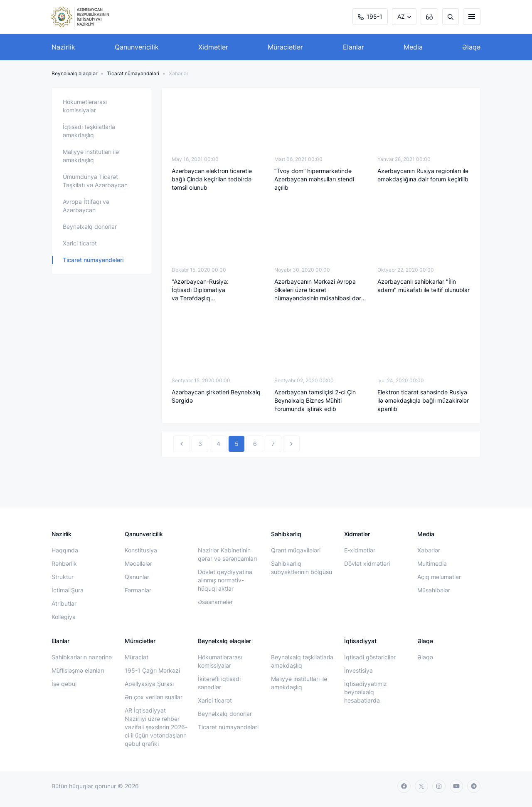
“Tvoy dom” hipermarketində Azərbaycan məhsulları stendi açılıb (314, 179)
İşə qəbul (64, 684)
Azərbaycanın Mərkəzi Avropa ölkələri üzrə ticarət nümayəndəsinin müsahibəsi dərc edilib (319, 290)
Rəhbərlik (64, 563)
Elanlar (353, 47)
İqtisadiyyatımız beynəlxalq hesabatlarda (366, 692)
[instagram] (439, 786)
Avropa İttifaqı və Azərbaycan (86, 206)
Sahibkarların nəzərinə (82, 657)
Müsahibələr (434, 590)
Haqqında (65, 550)
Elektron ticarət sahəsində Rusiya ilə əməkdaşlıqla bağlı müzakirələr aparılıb (423, 400)
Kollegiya (64, 617)
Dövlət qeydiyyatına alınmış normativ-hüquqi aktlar (225, 580)
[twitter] (421, 786)
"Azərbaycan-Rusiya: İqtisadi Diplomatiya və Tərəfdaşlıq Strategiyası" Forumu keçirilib (211, 290)
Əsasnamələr (215, 602)
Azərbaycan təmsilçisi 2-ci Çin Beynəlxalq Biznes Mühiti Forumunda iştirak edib (315, 400)
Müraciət (137, 657)
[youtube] (456, 786)
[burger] (472, 17)
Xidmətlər (213, 47)
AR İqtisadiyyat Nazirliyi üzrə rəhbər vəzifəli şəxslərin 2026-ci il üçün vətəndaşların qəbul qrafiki (156, 727)
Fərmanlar (138, 590)
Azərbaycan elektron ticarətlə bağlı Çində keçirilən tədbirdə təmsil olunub (212, 179)
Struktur (63, 577)
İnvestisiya (358, 670)
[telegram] (474, 786)
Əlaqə (471, 47)
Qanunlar (137, 577)
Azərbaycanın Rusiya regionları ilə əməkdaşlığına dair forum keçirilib (423, 175)
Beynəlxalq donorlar (90, 227)
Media (413, 47)
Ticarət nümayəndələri (133, 73)
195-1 (370, 16)
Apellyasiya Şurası (149, 684)
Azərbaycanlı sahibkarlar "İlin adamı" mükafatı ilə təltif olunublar (424, 286)
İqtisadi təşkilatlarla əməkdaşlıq (89, 131)
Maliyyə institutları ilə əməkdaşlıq (91, 156)
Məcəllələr (138, 563)
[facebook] (404, 786)
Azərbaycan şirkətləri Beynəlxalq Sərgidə (216, 396)
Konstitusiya (141, 550)
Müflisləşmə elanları (78, 670)
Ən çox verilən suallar (154, 697)
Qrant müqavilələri (296, 550)
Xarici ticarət (80, 243)
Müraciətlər (285, 47)
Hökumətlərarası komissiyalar (85, 106)
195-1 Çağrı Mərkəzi (152, 670)
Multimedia (432, 563)
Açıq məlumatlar (439, 577)
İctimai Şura (68, 590)
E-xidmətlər (360, 550)
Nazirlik (63, 47)
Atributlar (64, 603)
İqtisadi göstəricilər (370, 657)
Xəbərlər (429, 550)
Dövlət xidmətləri (367, 563)
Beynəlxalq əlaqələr (74, 73)
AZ (401, 16)
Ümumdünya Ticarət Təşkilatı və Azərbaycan (95, 181)
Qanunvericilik (137, 47)
